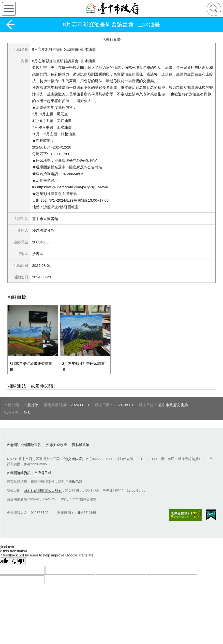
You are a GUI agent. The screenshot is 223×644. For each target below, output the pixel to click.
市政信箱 (75, 479)
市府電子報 (43, 470)
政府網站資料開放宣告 (24, 442)
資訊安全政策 (57, 442)
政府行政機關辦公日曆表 (43, 488)
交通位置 (75, 456)
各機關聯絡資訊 (19, 470)
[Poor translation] (18, 559)
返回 (10, 25)
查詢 (214, 9)
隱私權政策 (81, 442)
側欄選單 (9, 9)
